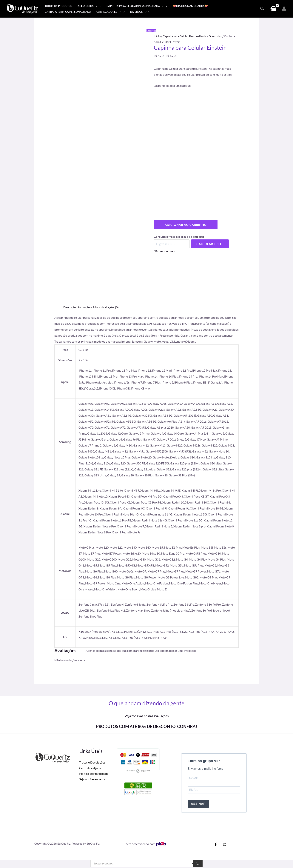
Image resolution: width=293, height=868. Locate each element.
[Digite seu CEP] (172, 245)
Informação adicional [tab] (90, 307)
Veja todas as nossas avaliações (146, 716)
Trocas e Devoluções (92, 762)
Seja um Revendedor (92, 779)
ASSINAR (198, 805)
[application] (95, 6)
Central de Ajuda (90, 768)
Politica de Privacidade (94, 773)
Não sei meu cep (164, 252)
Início (157, 36)
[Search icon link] (262, 9)
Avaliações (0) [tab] (112, 307)
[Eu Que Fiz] (22, 8)
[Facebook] (216, 845)
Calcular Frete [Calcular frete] (210, 245)
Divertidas (218, 36)
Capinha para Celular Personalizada (186, 36)
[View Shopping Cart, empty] (273, 9)
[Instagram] (224, 845)
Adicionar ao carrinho (186, 226)
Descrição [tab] (70, 307)
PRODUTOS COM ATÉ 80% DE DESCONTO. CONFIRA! (146, 726)
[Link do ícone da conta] (284, 9)
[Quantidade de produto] (173, 217)
